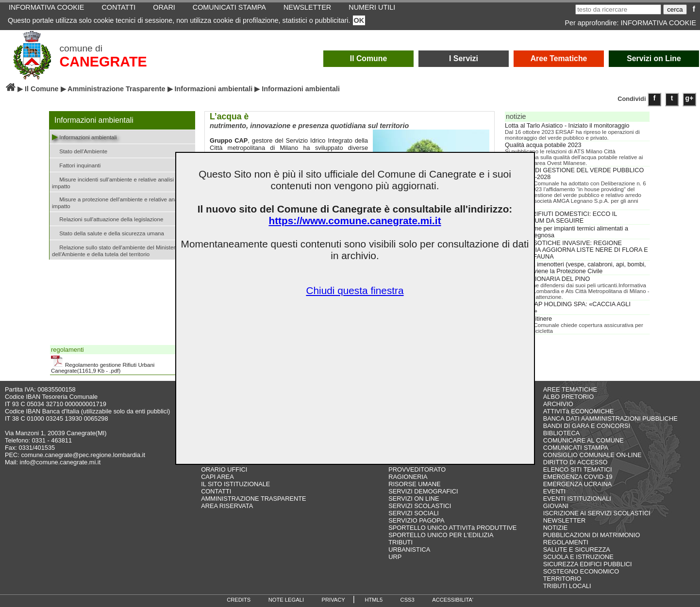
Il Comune (369, 58)
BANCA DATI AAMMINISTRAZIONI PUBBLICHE (610, 418)
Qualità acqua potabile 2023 (543, 145)
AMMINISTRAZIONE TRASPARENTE (253, 499)
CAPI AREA (217, 477)
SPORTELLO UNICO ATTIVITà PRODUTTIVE (452, 528)
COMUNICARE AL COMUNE (583, 440)
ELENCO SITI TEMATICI (578, 469)
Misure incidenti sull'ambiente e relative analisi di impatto (116, 182)
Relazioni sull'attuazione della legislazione (108, 219)
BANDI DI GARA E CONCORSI (587, 426)
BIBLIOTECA (561, 433)
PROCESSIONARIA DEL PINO (547, 279)
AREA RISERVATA (227, 506)
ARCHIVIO (558, 404)
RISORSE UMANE (414, 484)
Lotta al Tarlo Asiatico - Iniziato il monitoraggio (567, 126)
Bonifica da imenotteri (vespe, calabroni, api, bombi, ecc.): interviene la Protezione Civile (575, 268)
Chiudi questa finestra (355, 290)
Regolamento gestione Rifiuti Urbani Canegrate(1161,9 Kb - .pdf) (103, 364)
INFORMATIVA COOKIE (658, 23)
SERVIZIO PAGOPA (416, 520)
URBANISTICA (409, 550)
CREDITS (239, 600)
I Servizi (464, 58)
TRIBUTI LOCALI (567, 586)
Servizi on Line (654, 58)
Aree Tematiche (559, 58)
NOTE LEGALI (286, 600)
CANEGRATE (103, 62)
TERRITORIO (562, 579)
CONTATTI (216, 491)
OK (359, 20)
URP (395, 557)
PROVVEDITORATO (417, 469)
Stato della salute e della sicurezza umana (108, 233)
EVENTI (554, 491)
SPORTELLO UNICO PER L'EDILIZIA (441, 535)
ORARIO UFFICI (224, 469)
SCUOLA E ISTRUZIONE (578, 557)
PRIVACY (333, 600)
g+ (690, 98)
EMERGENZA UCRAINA (578, 484)
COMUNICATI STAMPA (576, 448)
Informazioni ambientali (214, 89)
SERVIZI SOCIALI (414, 513)
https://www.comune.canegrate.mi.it (355, 221)
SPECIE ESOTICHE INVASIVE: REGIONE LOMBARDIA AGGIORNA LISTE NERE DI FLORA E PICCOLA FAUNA (576, 250)
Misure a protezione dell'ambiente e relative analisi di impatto (121, 202)
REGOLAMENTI (566, 542)
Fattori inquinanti (76, 165)
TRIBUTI (400, 542)
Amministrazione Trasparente (117, 89)
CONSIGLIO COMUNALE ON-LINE (592, 455)
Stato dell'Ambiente (80, 151)
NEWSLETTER (564, 520)
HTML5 (374, 600)
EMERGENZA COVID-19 (578, 477)
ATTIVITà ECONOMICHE (579, 411)
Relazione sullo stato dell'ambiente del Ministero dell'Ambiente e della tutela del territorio (115, 250)
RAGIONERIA (408, 477)
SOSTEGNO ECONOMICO (581, 571)
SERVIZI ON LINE (414, 499)
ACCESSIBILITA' (453, 600)
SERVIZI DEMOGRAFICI (423, 491)
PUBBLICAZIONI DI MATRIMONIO (592, 535)
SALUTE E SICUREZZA (577, 550)
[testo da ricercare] (618, 9)
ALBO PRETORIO (568, 397)
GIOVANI (556, 506)
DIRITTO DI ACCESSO (575, 462)
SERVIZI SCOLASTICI (420, 506)
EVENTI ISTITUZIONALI (577, 499)
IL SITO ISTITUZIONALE (235, 484)
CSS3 (408, 600)
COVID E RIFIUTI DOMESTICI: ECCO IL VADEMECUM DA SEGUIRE (561, 217)
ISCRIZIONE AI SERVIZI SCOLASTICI (597, 513)
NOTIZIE (555, 528)
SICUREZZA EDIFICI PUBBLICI (588, 564)
